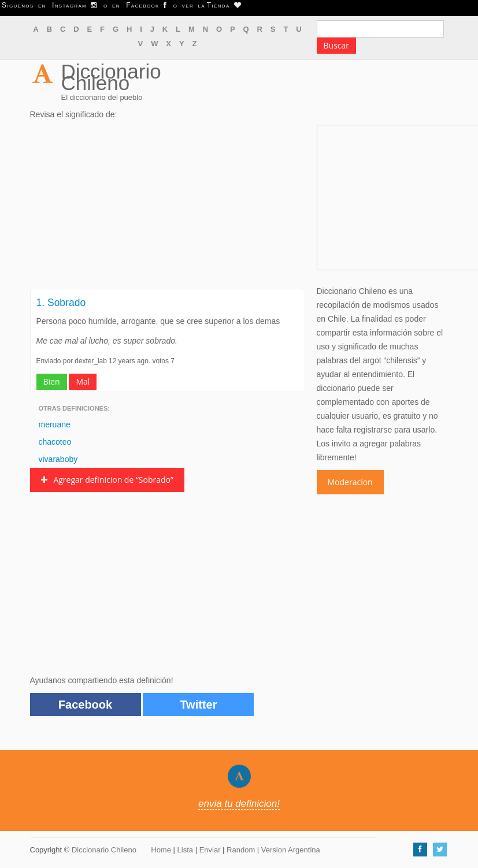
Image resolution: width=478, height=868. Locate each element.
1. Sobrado (61, 303)
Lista (185, 850)
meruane (55, 424)
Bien (52, 381)
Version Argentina (291, 850)
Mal (83, 381)
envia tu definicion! (239, 804)
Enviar (210, 850)
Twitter (198, 705)
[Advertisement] (168, 208)
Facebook (85, 705)
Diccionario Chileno (111, 77)
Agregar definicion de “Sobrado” (107, 480)
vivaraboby (58, 459)
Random (241, 850)
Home (161, 850)
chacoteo (55, 442)
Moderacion (350, 482)
